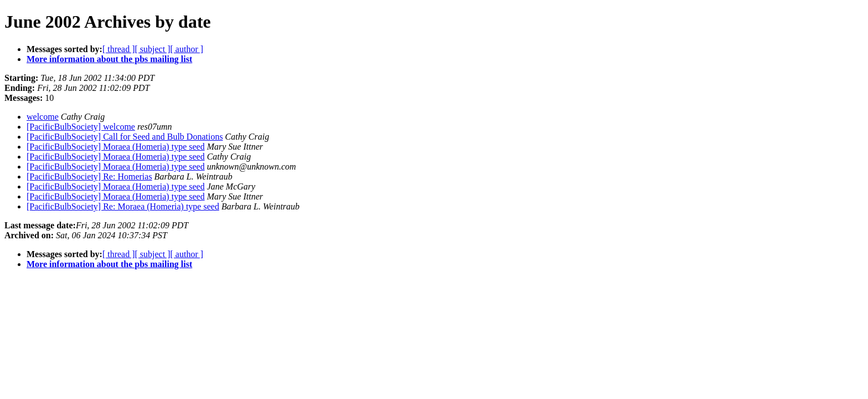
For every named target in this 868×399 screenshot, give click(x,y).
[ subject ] (153, 49)
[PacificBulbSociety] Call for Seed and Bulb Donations (125, 137)
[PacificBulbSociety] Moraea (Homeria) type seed (116, 147)
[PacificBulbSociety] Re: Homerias (89, 177)
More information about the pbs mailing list (109, 59)
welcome (43, 117)
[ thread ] (119, 49)
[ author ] (187, 49)
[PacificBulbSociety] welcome (81, 127)
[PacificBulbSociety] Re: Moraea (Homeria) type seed (123, 206)
